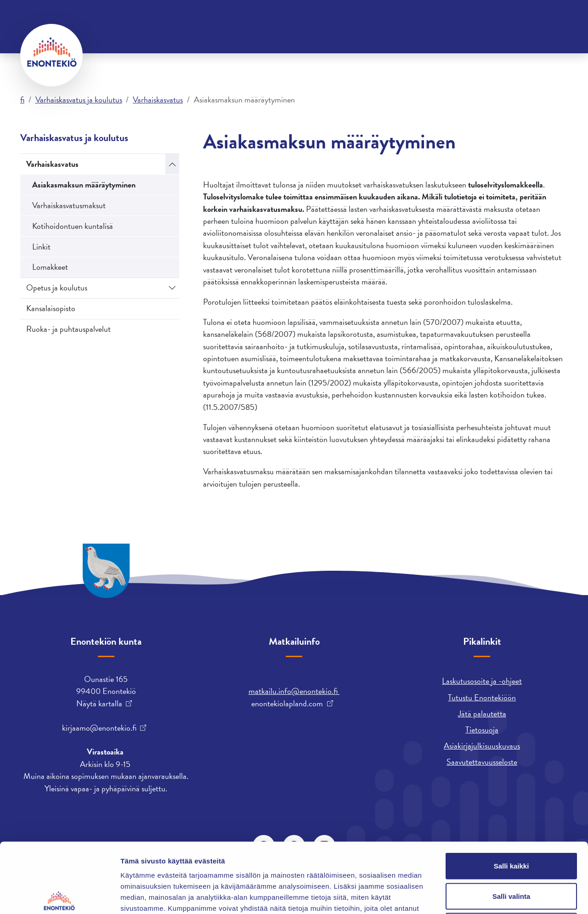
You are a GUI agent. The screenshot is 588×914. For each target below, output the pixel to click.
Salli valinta (512, 824)
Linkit (41, 247)
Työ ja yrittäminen (300, 54)
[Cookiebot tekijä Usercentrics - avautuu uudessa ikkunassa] (59, 896)
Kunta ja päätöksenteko (206, 54)
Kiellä (511, 854)
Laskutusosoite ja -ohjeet (482, 681)
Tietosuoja (482, 729)
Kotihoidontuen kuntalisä (73, 226)
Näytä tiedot (491, 896)
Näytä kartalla (99, 704)
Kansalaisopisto (51, 308)
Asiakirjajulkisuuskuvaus (482, 746)
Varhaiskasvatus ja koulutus (459, 54)
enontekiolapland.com (287, 704)
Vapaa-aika (370, 54)
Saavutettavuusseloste (482, 762)
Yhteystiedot (113, 20)
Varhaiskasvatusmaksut (69, 205)
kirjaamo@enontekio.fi (99, 728)
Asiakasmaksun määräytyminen (84, 185)
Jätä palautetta (482, 713)
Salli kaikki (512, 793)
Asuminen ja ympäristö (105, 54)
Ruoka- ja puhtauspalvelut (68, 329)
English (343, 21)
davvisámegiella (393, 21)
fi (22, 99)
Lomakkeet (50, 267)
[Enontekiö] (51, 55)
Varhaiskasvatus (158, 99)
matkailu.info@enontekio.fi (294, 691)
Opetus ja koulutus (57, 287)
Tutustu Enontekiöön (482, 697)
